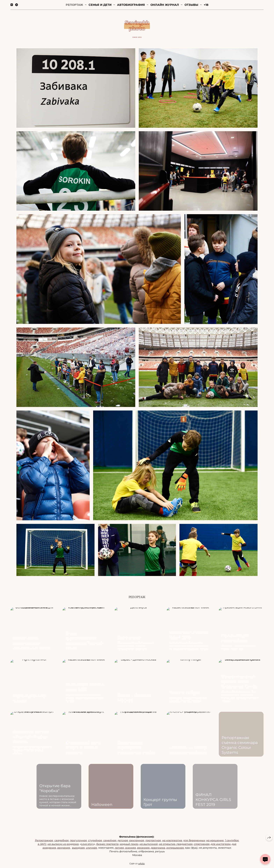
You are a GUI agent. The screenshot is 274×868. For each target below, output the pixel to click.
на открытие (167, 845)
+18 (206, 5)
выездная (78, 849)
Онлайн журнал (165, 5)
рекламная (137, 841)
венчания (64, 849)
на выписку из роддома (63, 845)
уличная (91, 849)
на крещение (215, 841)
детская (123, 841)
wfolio (141, 865)
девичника (158, 849)
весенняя (143, 849)
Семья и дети (100, 5)
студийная (95, 841)
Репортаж (74, 5)
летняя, (120, 849)
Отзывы (191, 5)
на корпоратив (172, 841)
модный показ (129, 845)
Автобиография (131, 5)
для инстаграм (221, 845)
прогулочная (78, 841)
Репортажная (44, 841)
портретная (153, 841)
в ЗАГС (42, 845)
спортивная (202, 845)
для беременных (194, 841)
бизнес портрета (107, 845)
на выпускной (149, 845)
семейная (110, 841)
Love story (87, 845)
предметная (184, 845)
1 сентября (232, 841)
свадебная (62, 841)
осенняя (131, 849)
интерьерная (175, 849)
